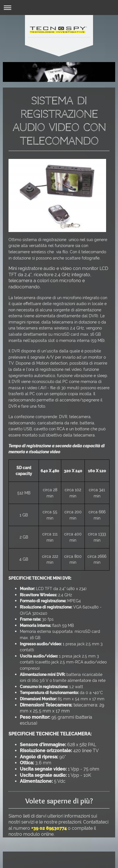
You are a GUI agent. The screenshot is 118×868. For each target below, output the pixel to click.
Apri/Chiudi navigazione (59, 8)
